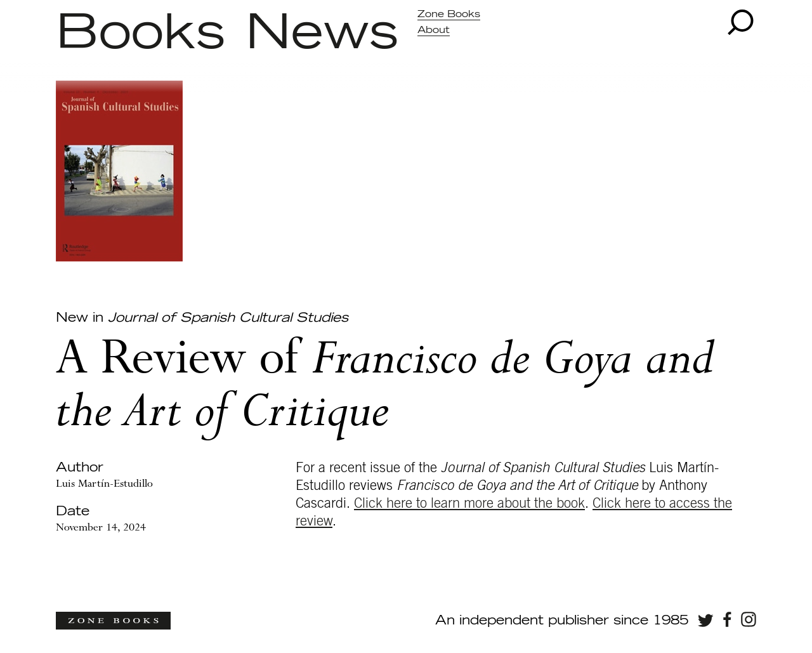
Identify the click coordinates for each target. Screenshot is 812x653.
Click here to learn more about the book (469, 503)
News (322, 34)
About (434, 30)
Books (141, 34)
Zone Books (449, 14)
